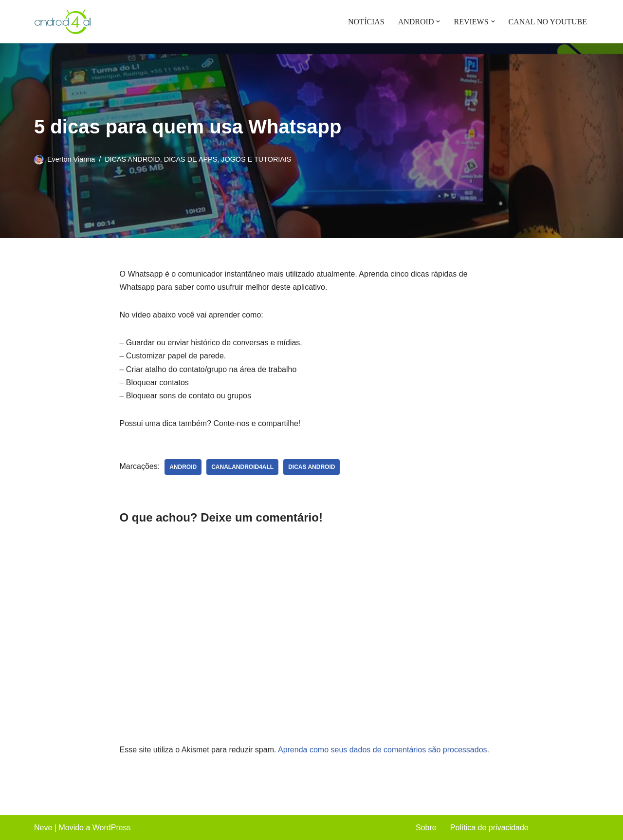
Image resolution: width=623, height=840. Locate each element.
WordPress (112, 828)
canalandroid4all (242, 467)
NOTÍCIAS (366, 22)
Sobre (426, 828)
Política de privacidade (489, 828)
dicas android (311, 467)
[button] (438, 21)
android (183, 467)
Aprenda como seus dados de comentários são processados (383, 750)
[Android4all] (63, 22)
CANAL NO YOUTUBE (548, 22)
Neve (43, 828)
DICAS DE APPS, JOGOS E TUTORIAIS (228, 159)
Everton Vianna (71, 159)
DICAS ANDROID (132, 159)
